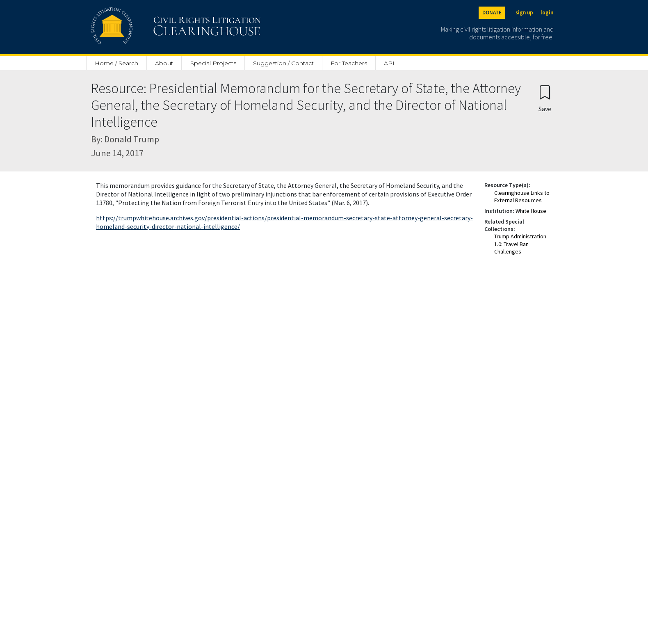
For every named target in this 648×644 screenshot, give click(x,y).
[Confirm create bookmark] (545, 98)
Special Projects (213, 63)
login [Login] (547, 13)
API (389, 63)
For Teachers (349, 63)
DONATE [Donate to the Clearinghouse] (492, 13)
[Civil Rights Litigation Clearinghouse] (153, 27)
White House (531, 211)
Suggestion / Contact (283, 63)
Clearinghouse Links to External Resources (522, 196)
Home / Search (116, 63)
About (164, 63)
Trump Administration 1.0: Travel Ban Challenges (520, 244)
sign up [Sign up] (524, 13)
